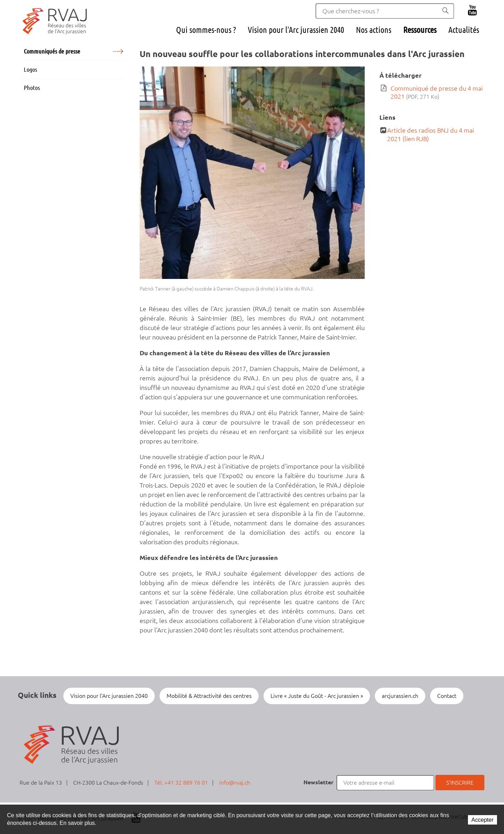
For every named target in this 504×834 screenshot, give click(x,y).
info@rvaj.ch (235, 783)
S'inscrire (460, 783)
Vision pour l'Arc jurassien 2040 (296, 30)
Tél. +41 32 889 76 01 (181, 783)
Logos (30, 69)
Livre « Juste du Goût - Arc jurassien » (317, 696)
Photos (32, 87)
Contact (447, 696)
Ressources (420, 30)
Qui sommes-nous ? (206, 30)
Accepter (482, 820)
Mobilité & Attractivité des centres (209, 696)
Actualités (464, 30)
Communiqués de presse (52, 51)
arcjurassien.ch (400, 696)
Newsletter (318, 782)
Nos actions (374, 30)
